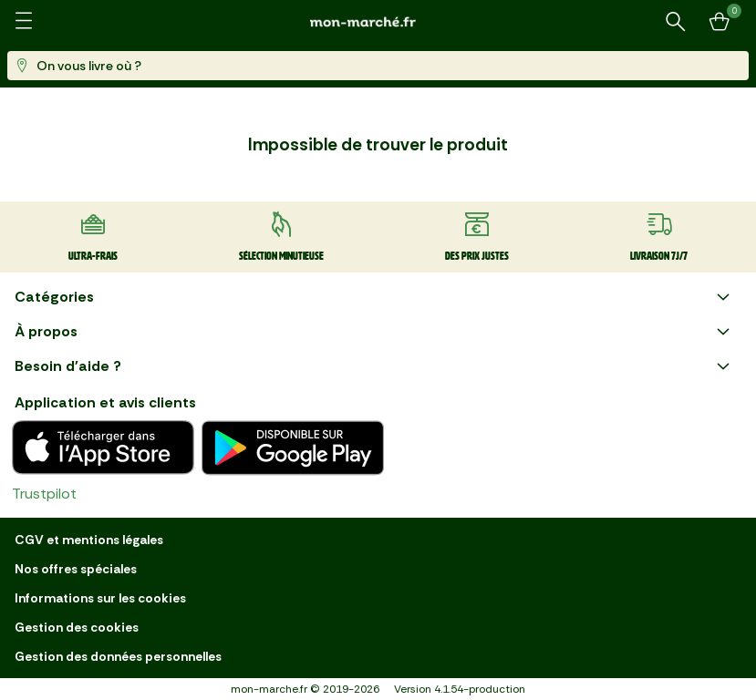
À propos (374, 332)
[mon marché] (378, 21)
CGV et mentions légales (89, 540)
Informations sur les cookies (100, 598)
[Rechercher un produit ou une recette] (676, 22)
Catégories (374, 297)
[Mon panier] (720, 22)
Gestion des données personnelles (118, 656)
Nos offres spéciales (76, 569)
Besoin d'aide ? (374, 366)
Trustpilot (44, 494)
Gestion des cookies (77, 627)
